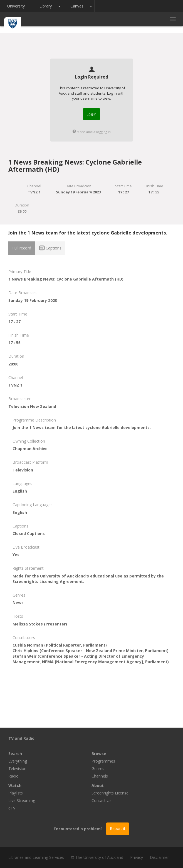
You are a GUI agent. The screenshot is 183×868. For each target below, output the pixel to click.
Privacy (137, 857)
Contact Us (102, 800)
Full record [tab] (22, 248)
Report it (118, 828)
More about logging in (92, 132)
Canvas (77, 6)
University (16, 6)
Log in (92, 114)
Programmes (103, 761)
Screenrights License (110, 793)
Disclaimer (159, 857)
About (98, 785)
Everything (18, 761)
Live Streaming (22, 800)
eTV (12, 808)
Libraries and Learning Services (36, 857)
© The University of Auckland (97, 857)
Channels (100, 776)
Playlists (16, 793)
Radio (13, 776)
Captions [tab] (50, 248)
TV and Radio (21, 738)
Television (17, 769)
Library (46, 6)
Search (15, 754)
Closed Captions (29, 533)
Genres (98, 769)
